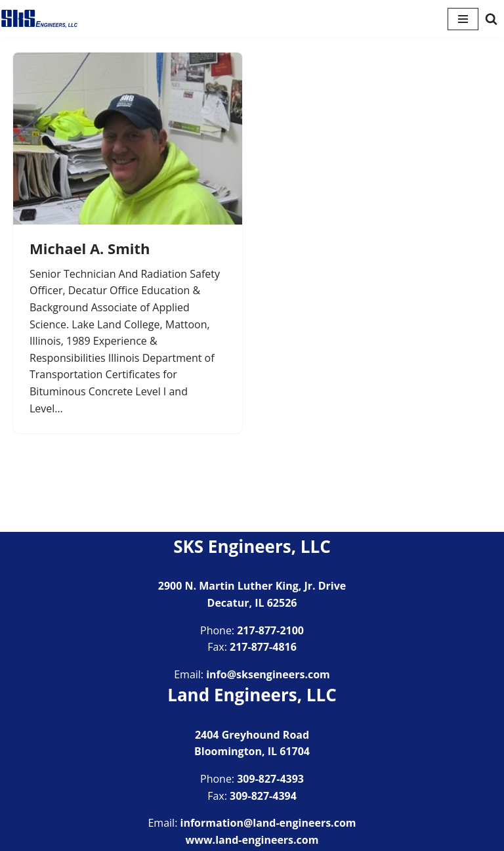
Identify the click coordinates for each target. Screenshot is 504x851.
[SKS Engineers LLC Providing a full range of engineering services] (39, 19)
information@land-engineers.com (268, 823)
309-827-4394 (263, 796)
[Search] (491, 19)
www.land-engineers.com (252, 840)
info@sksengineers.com (268, 674)
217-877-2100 (270, 630)
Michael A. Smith (90, 248)
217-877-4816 (263, 647)
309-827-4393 (270, 779)
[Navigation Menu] (463, 19)
